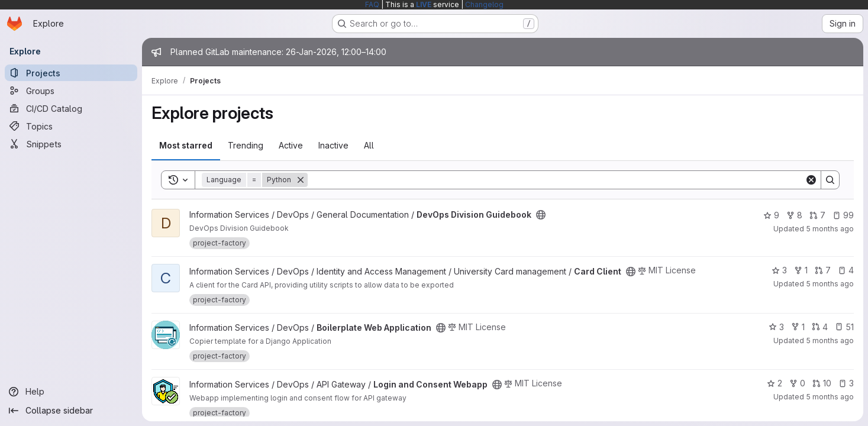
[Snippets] (71, 144)
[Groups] (71, 91)
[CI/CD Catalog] (71, 108)
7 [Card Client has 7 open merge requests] (823, 270)
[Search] (556, 180)
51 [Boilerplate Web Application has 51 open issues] (844, 327)
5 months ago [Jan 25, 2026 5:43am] (830, 341)
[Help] (71, 392)
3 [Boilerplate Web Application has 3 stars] (776, 327)
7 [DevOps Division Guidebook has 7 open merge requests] (817, 215)
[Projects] (71, 73)
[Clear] (811, 180)
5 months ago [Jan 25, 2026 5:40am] (830, 397)
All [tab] (369, 145)
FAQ (372, 4)
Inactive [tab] (333, 145)
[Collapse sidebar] (71, 411)
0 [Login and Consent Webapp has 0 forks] (797, 383)
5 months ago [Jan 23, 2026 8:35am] (830, 229)
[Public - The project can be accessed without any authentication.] (541, 215)
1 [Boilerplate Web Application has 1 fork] (798, 327)
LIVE (424, 4)
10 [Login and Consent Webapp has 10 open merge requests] (822, 383)
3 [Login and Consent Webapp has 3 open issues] (846, 383)
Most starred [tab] (186, 145)
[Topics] (71, 126)
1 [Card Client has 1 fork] (801, 270)
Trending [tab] (246, 145)
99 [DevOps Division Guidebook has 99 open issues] (843, 215)
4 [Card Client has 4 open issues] (846, 270)
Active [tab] (291, 145)
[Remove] (301, 180)
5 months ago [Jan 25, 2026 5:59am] (830, 284)
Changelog (484, 4)
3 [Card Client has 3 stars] (779, 270)
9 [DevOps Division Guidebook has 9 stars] (771, 215)
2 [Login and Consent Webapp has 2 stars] (775, 383)
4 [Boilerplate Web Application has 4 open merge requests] (820, 327)
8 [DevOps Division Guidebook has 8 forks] (794, 215)
